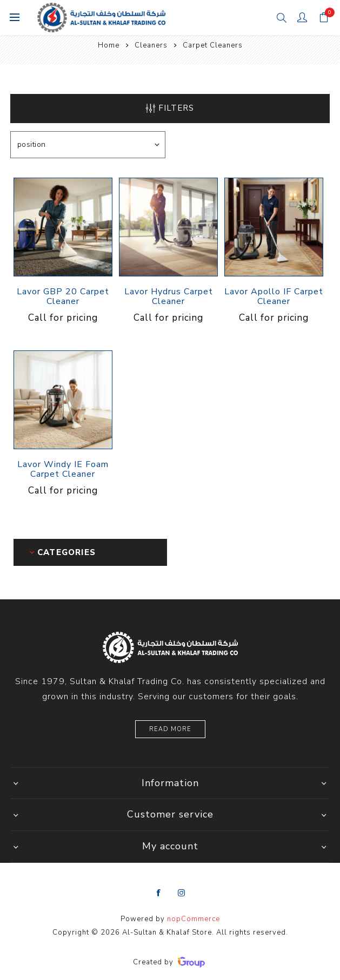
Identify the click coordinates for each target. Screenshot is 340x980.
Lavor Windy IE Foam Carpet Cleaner (63, 469)
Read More (170, 729)
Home (109, 45)
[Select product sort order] (88, 145)
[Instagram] (182, 893)
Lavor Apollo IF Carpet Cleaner (274, 297)
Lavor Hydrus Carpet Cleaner (169, 297)
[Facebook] (159, 893)
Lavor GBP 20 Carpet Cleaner (63, 297)
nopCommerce (194, 919)
